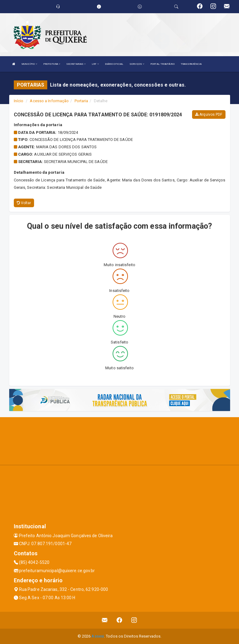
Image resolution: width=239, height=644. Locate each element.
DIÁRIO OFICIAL (114, 64)
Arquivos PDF (209, 114)
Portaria (81, 101)
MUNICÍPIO (29, 64)
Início (19, 101)
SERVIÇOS (137, 64)
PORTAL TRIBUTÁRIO (162, 64)
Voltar (24, 203)
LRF (95, 64)
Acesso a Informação (49, 101)
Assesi (98, 636)
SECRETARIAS (76, 64)
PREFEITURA (52, 64)
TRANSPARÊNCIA (191, 64)
